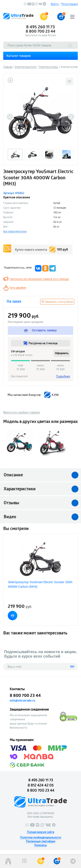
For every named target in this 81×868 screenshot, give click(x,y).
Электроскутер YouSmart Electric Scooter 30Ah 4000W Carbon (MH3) (40, 584)
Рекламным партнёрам (41, 841)
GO (72, 667)
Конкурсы (40, 845)
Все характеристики (15, 231)
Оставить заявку (40, 330)
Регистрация (70, 4)
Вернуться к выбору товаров (21, 412)
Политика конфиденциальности (41, 837)
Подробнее (63, 376)
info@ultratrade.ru (22, 700)
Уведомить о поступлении (57, 302)
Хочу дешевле (18, 287)
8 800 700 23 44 (40, 31)
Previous (10, 117)
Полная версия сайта (41, 832)
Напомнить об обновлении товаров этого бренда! (39, 279)
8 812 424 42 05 (41, 785)
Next (71, 117)
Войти (55, 4)
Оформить (62, 353)
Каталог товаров (19, 56)
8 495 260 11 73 (40, 27)
